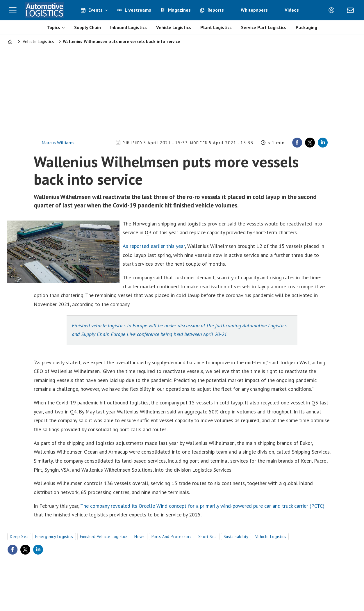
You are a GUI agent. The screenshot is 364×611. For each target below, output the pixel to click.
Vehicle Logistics (174, 27)
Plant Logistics (216, 27)
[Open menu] (13, 10)
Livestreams (138, 10)
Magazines (179, 10)
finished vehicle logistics (104, 537)
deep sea (19, 537)
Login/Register (333, 10)
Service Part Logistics (264, 27)
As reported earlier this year (154, 246)
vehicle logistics (271, 537)
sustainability (236, 537)
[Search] (313, 10)
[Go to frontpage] (45, 10)
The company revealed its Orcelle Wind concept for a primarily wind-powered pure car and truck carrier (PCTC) (202, 506)
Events (96, 10)
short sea (208, 537)
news (139, 537)
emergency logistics (54, 537)
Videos (292, 10)
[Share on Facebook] (297, 143)
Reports (216, 10)
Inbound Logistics (129, 27)
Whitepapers (254, 10)
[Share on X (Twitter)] (310, 143)
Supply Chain (88, 27)
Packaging (306, 27)
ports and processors (172, 537)
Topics (53, 27)
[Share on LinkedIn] (323, 143)
